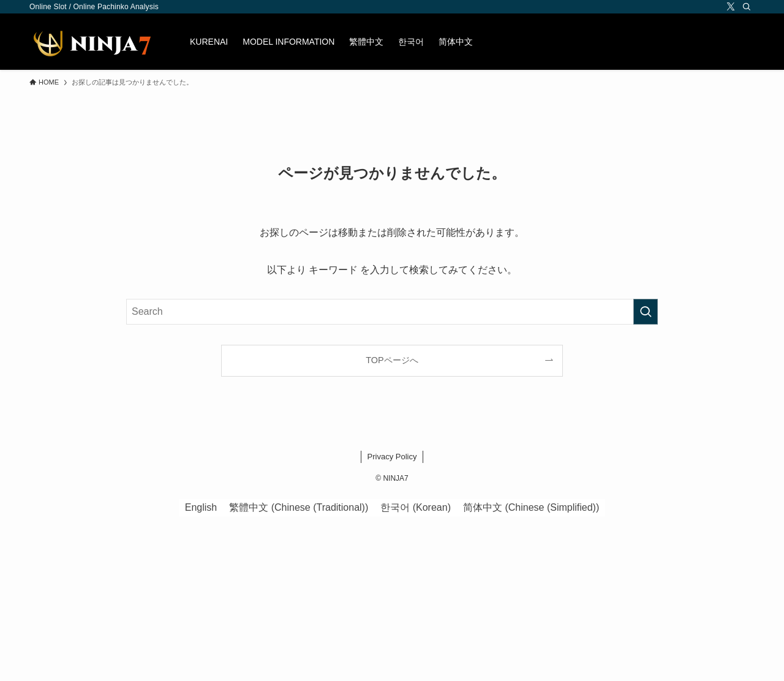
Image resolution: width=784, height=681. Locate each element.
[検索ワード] (392, 312)
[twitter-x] (731, 7)
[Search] (747, 7)
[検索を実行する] (646, 312)
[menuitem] (366, 42)
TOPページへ (392, 360)
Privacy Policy (392, 457)
